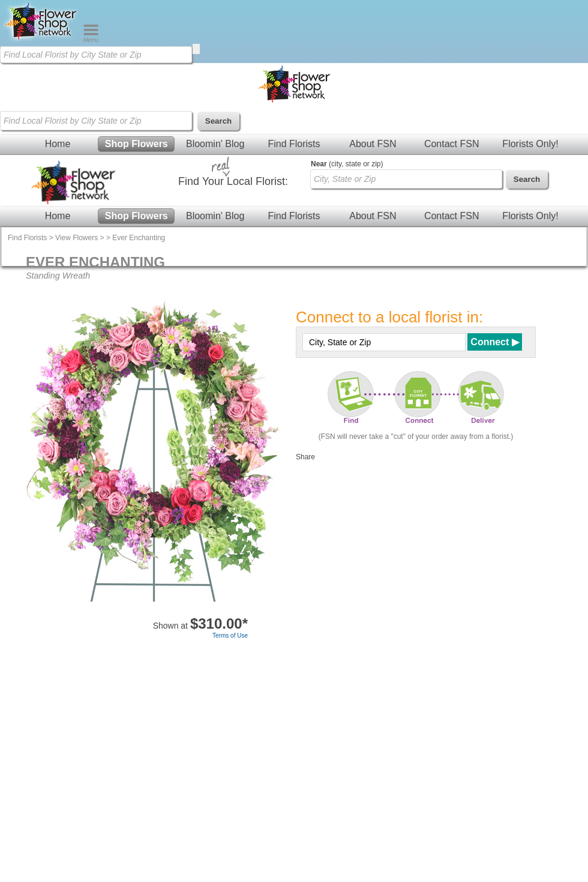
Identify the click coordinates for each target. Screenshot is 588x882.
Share (305, 457)
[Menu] (91, 40)
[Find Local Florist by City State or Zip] (96, 55)
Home (58, 144)
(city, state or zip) (347, 164)
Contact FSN (452, 144)
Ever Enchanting (139, 238)
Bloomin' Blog (215, 144)
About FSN (373, 144)
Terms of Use (230, 636)
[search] (196, 49)
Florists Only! (530, 144)
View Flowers (76, 238)
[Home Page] (41, 40)
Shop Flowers (136, 144)
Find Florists (294, 144)
